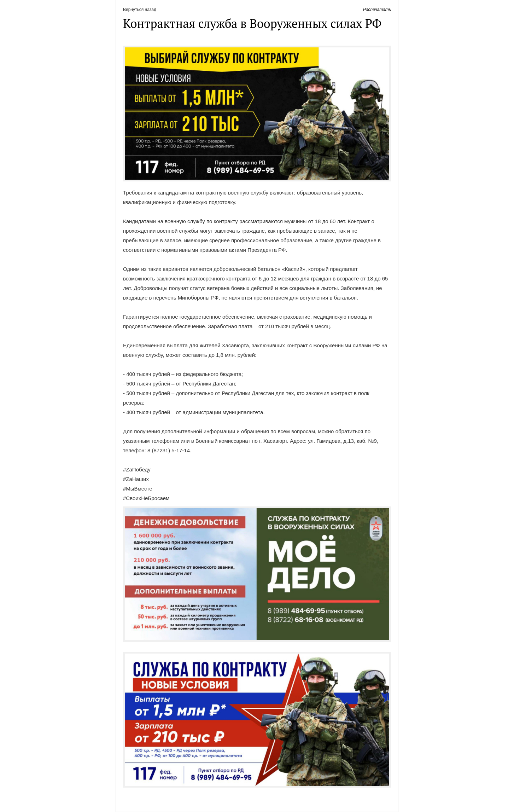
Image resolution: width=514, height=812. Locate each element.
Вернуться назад (140, 10)
